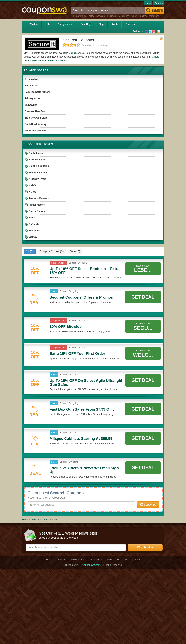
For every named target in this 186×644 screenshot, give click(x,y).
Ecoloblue (34, 231)
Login (148, 3)
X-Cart (32, 192)
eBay (92, 16)
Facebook (146, 32)
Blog (101, 24)
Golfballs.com (36, 153)
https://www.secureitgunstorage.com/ (45, 61)
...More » (157, 57)
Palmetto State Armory (37, 92)
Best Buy (85, 24)
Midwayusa (31, 105)
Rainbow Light (37, 160)
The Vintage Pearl (39, 173)
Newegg (101, 16)
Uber (134, 16)
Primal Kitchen (37, 205)
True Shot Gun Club (36, 118)
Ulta (48, 24)
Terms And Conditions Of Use (72, 560)
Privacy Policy (133, 560)
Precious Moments (39, 198)
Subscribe (148, 505)
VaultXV (33, 237)
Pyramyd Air (32, 79)
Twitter (150, 32)
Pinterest (154, 32)
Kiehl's (33, 185)
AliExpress (124, 16)
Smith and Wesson (35, 131)
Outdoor (35, 520)
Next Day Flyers (38, 179)
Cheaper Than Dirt (35, 111)
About (109, 560)
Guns (72, 53)
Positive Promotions (149, 16)
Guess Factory (37, 211)
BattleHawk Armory (36, 124)
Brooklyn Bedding (39, 166)
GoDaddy (34, 224)
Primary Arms (32, 98)
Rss (158, 32)
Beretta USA (32, 86)
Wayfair (34, 24)
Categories (65, 24)
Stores (130, 24)
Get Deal (143, 297)
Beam (32, 218)
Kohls (115, 24)
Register (159, 3)
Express (111, 16)
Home (25, 520)
